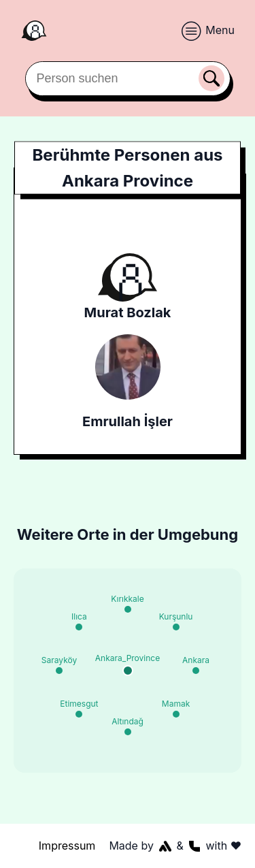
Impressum (67, 846)
